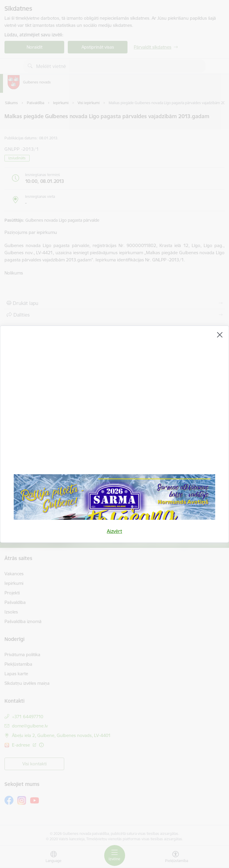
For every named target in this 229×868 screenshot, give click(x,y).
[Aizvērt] (220, 335)
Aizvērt (114, 531)
